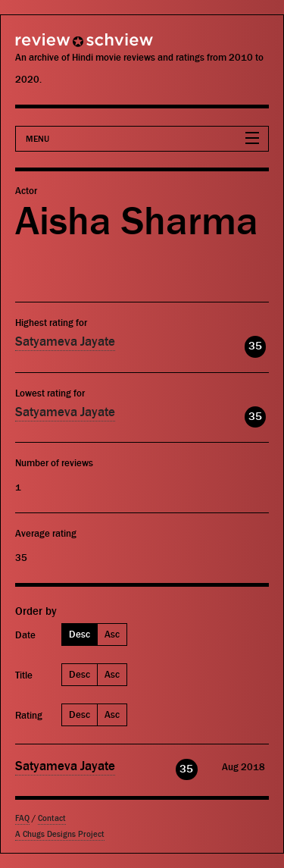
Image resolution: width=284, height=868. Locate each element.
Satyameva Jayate (65, 342)
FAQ (22, 818)
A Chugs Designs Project (60, 834)
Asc (112, 634)
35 (255, 346)
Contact (52, 818)
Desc (80, 634)
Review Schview (57, 47)
